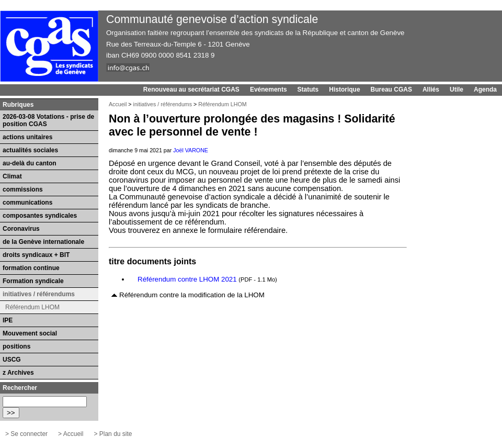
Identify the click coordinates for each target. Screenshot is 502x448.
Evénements (269, 89)
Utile (457, 89)
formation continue (31, 268)
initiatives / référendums (163, 104)
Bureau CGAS (391, 89)
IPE (8, 320)
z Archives (18, 373)
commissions (23, 189)
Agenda (485, 89)
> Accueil (71, 434)
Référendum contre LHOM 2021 (187, 279)
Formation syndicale (33, 281)
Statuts (308, 89)
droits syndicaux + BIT (36, 255)
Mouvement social (30, 333)
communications (27, 203)
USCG (12, 360)
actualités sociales (30, 150)
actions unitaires (27, 137)
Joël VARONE (191, 150)
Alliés (431, 89)
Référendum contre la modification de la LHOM (192, 295)
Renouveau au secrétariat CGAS (191, 89)
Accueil (118, 104)
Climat (12, 176)
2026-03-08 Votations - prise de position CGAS (48, 120)
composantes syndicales (40, 216)
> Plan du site (113, 434)
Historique (344, 89)
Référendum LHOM (222, 104)
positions (16, 346)
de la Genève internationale (43, 242)
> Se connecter (26, 434)
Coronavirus (21, 229)
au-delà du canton (30, 163)
